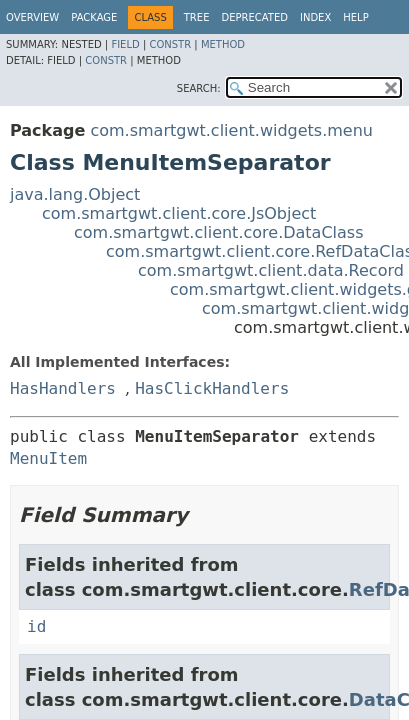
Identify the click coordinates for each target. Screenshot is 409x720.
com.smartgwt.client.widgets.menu (231, 130)
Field (125, 44)
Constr (170, 44)
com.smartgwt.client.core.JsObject (179, 213)
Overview (32, 17)
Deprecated (254, 17)
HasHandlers (63, 388)
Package (94, 17)
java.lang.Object (75, 194)
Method (223, 44)
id (36, 626)
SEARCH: (199, 88)
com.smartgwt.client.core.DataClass (219, 232)
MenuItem (48, 458)
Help (355, 17)
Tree (197, 17)
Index (315, 17)
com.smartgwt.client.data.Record (271, 270)
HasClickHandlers (212, 388)
